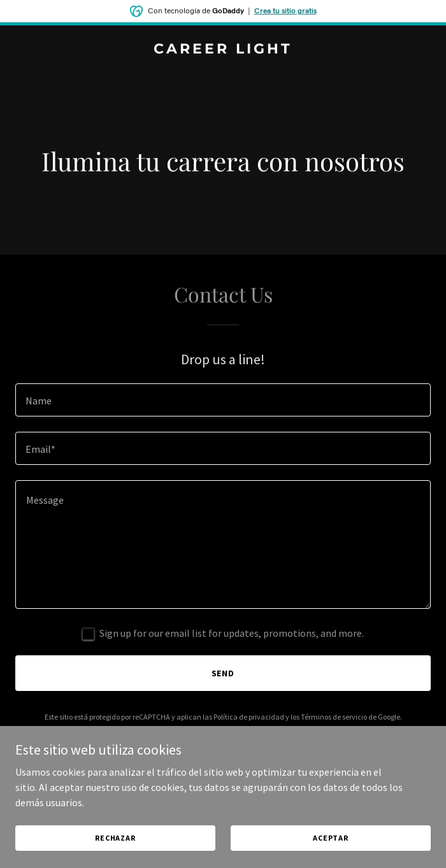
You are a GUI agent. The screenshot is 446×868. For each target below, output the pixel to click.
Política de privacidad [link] (249, 717)
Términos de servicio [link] (334, 717)
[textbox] (223, 400)
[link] (223, 50)
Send (223, 673)
